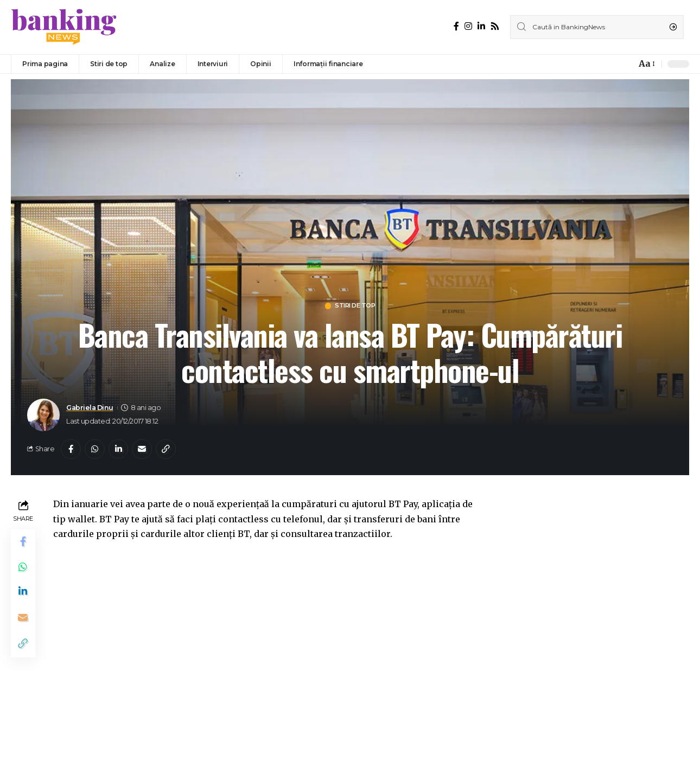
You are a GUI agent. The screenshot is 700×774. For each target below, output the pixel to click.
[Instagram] (468, 26)
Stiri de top (356, 306)
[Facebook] (456, 26)
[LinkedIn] (481, 26)
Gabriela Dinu (90, 409)
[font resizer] (646, 64)
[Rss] (495, 26)
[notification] (625, 64)
